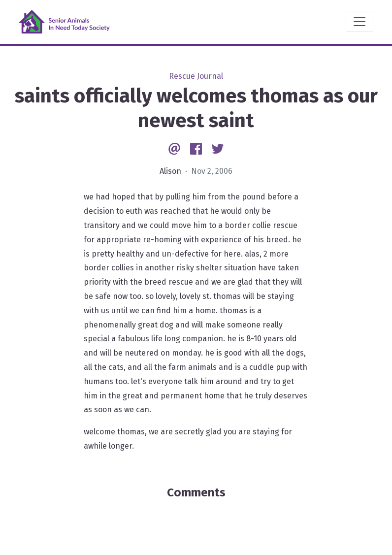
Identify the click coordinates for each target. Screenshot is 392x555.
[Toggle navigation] (359, 22)
